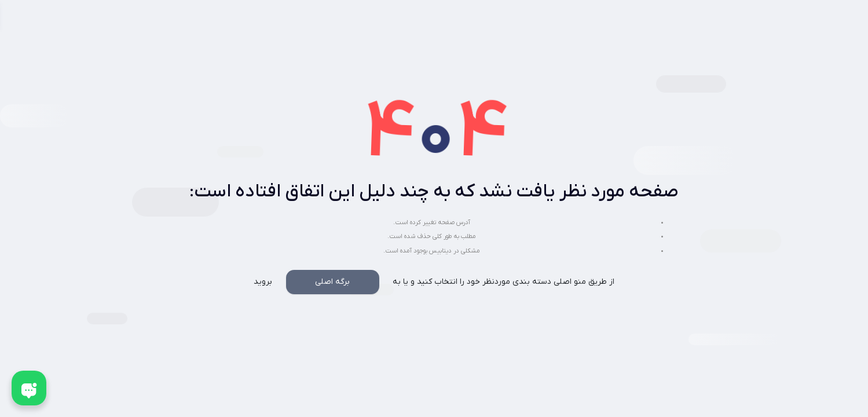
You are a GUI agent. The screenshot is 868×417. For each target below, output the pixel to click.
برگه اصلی (332, 282)
